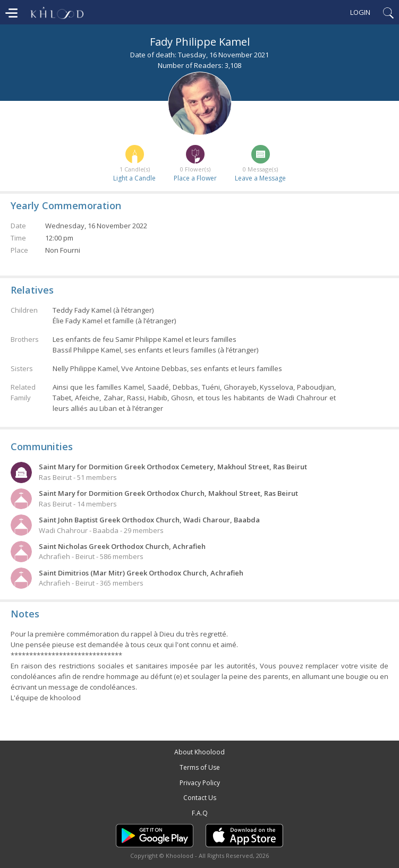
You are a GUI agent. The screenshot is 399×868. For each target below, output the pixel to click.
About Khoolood (199, 752)
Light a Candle (134, 178)
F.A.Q (200, 813)
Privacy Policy (200, 783)
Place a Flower (195, 178)
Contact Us (200, 798)
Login (360, 12)
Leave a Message (260, 178)
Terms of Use (200, 767)
